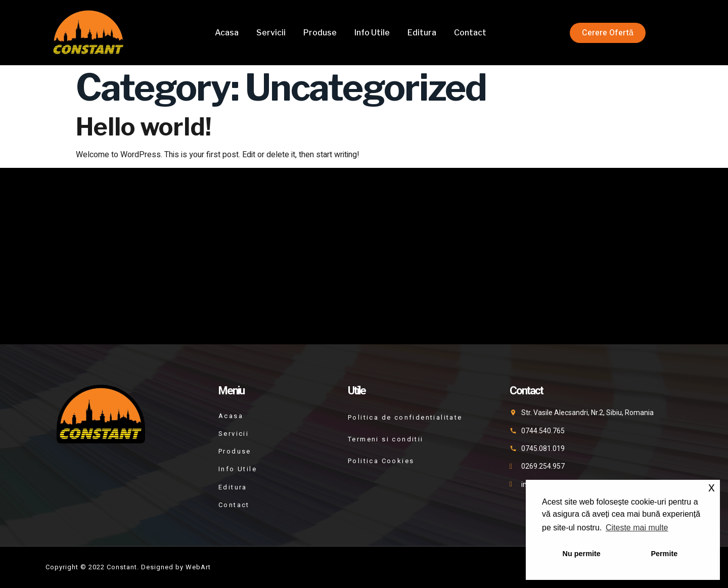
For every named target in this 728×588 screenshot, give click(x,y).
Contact (470, 33)
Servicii (271, 33)
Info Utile (372, 33)
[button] (608, 33)
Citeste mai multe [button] (637, 528)
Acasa (227, 33)
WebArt (198, 567)
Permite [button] (664, 554)
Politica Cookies (381, 461)
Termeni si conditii (386, 439)
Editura (422, 33)
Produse (320, 33)
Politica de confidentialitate (405, 417)
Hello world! (144, 127)
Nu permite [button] (582, 554)
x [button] (712, 487)
